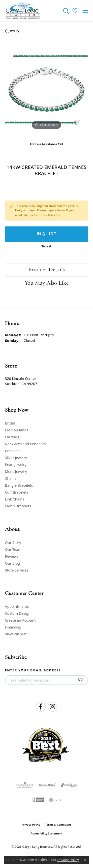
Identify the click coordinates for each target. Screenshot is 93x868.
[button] (66, 11)
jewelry (14, 31)
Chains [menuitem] (11, 478)
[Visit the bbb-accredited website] (38, 800)
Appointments (17, 606)
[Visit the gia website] (55, 800)
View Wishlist (16, 634)
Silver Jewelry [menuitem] (16, 458)
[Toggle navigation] (85, 11)
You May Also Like (47, 283)
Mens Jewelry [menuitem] (16, 471)
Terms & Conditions (58, 824)
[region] (46, 89)
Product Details (46, 270)
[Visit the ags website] (25, 785)
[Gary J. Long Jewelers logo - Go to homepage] (23, 11)
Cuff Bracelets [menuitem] (17, 492)
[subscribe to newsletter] (81, 680)
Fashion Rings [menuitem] (17, 430)
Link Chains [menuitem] (15, 499)
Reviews (12, 556)
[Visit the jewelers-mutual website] (47, 785)
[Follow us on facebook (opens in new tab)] (41, 707)
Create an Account (20, 620)
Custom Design (18, 613)
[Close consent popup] (85, 860)
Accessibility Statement (46, 833)
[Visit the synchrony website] (69, 785)
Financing (13, 627)
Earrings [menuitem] (12, 437)
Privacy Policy (31, 824)
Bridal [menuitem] (10, 423)
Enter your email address (33, 670)
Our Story (13, 543)
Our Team (13, 549)
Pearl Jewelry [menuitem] (16, 465)
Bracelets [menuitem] (13, 451)
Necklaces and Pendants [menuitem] (25, 444)
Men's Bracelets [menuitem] (18, 506)
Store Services (17, 570)
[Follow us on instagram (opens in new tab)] (53, 707)
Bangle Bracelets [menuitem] (19, 485)
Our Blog (12, 563)
